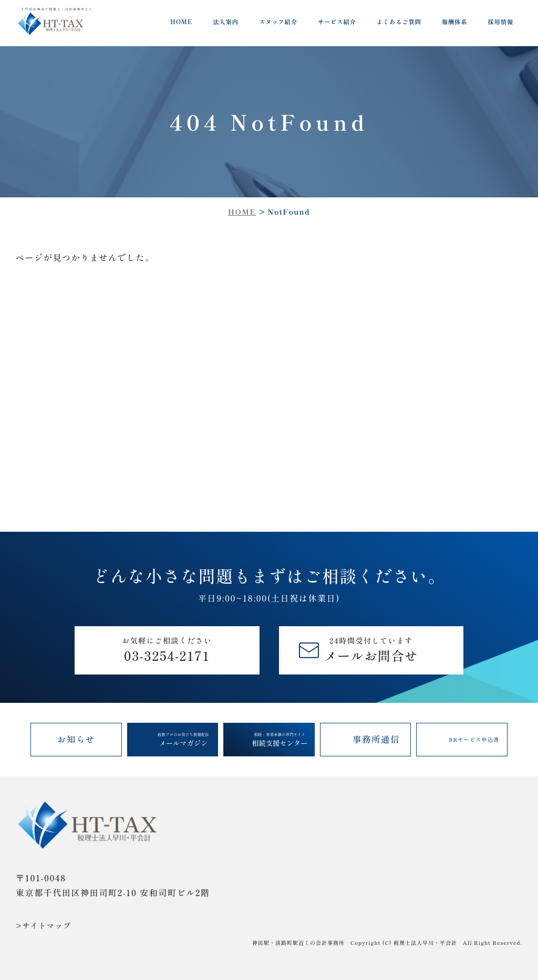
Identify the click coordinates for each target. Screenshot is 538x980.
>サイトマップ (44, 925)
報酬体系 (455, 22)
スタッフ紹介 (278, 22)
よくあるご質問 (399, 22)
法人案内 (226, 22)
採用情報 (500, 22)
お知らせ (76, 739)
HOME (181, 22)
